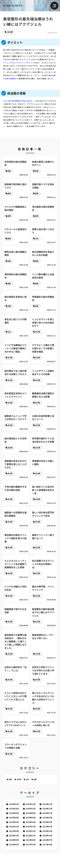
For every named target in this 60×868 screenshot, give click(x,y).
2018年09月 (15, 854)
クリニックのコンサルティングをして (19, 63)
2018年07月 (48, 854)
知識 (38, 791)
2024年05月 (31, 830)
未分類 (10, 32)
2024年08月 (31, 825)
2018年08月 (31, 854)
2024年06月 (15, 830)
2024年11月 (48, 821)
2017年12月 (31, 859)
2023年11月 (31, 840)
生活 (29, 791)
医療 (11, 791)
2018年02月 (15, 859)
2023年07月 (48, 840)
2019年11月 (31, 844)
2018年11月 (31, 849)
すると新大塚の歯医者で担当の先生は (19, 101)
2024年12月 (31, 821)
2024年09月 (15, 825)
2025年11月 (48, 816)
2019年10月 (48, 844)
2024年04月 (48, 830)
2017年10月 (48, 859)
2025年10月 (15, 821)
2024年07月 (48, 825)
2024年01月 (48, 835)
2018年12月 (15, 849)
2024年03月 (15, 835)
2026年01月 (15, 816)
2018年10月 (48, 849)
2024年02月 (31, 835)
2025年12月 (31, 816)
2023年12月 (15, 840)
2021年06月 (15, 844)
